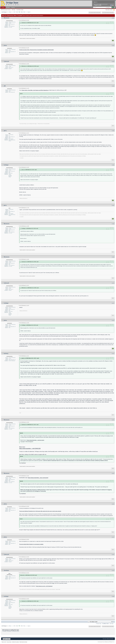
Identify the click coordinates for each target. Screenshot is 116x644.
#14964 (113, 86)
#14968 (113, 224)
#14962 (113, 46)
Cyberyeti (6, 61)
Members (8, 7)
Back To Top (4, 642)
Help (112, 5)
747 (14, 12)
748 (17, 12)
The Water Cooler (20, 10)
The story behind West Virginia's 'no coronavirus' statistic (31, 544)
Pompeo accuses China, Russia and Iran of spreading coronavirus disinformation (36, 50)
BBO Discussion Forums (6, 10)
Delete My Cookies (15, 642)
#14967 (113, 205)
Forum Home (9, 642)
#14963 (113, 62)
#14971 (113, 303)
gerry (5, 131)
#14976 (113, 504)
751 (24, 12)
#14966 (113, 165)
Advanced (115, 7)
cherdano (6, 570)
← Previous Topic (98, 624)
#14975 (113, 474)
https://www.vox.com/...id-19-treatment (44, 586)
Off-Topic (14, 10)
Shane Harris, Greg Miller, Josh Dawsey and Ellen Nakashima (35, 90)
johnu (5, 45)
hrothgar (6, 165)
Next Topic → (112, 624)
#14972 (113, 321)
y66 (5, 86)
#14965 (113, 131)
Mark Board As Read (23, 642)
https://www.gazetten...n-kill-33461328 (30, 449)
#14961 (113, 18)
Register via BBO (98, 5)
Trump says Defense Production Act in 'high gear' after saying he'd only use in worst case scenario (40, 511)
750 (22, 12)
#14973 (113, 354)
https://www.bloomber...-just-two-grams (36, 440)
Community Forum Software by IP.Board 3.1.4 (106, 642)
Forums (3, 7)
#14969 (113, 257)
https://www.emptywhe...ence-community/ (38, 478)
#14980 (113, 597)
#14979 (113, 571)
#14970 (113, 283)
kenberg (6, 354)
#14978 (113, 555)
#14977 (113, 537)
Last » (29, 12)
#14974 (113, 420)
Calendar (13, 7)
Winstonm (6, 18)
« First (10, 12)
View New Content (109, 10)
